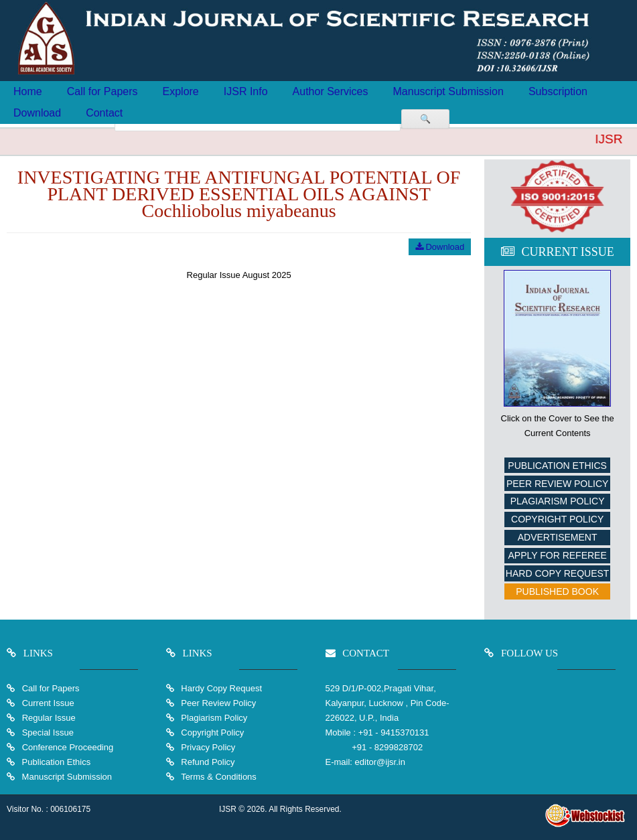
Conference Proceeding (68, 747)
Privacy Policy (207, 747)
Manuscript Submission (448, 91)
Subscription (558, 91)
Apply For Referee (557, 555)
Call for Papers (102, 91)
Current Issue (48, 703)
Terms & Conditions (218, 777)
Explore (181, 91)
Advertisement (558, 537)
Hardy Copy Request (220, 688)
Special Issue (48, 732)
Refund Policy (207, 762)
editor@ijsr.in (380, 762)
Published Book (557, 591)
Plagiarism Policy (558, 501)
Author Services (331, 91)
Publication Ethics (557, 466)
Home (28, 91)
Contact (104, 113)
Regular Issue (49, 718)
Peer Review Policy (557, 484)
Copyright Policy (557, 519)
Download (37, 113)
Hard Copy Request (558, 573)
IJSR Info (246, 91)
